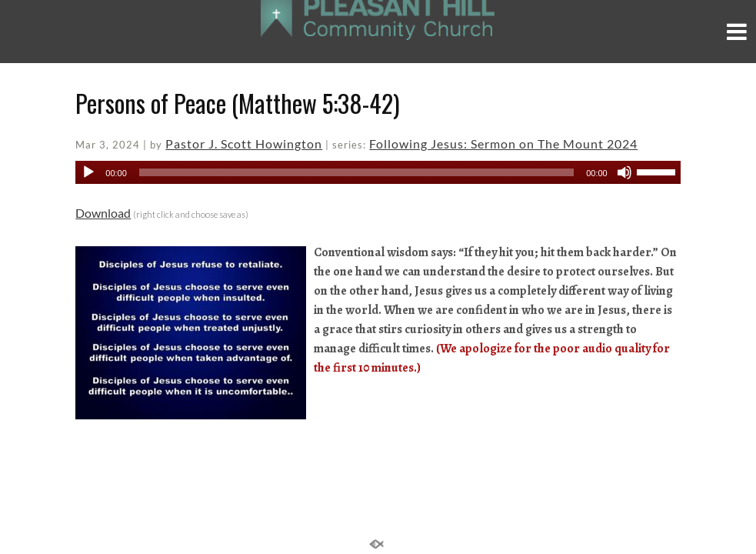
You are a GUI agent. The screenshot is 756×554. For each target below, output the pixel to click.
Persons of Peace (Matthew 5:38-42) (238, 103)
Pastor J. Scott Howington (244, 144)
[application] (378, 172)
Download (103, 213)
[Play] (88, 172)
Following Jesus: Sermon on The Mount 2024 (503, 144)
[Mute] (624, 172)
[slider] (356, 172)
